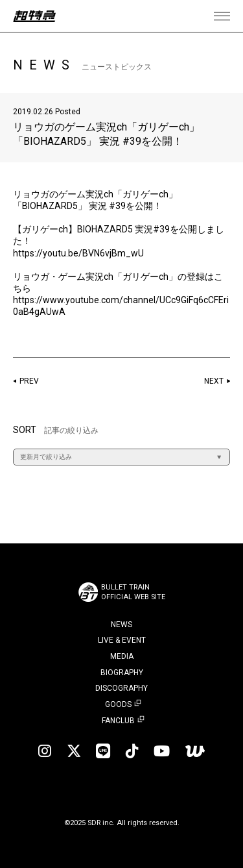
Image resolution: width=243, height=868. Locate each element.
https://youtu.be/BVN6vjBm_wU (78, 253)
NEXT (214, 381)
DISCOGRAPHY (121, 688)
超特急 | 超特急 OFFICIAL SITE (34, 16)
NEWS (121, 625)
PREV (29, 381)
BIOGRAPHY (122, 673)
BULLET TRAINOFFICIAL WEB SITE (133, 592)
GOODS (118, 705)
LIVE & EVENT (122, 640)
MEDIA (122, 656)
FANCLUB (118, 721)
